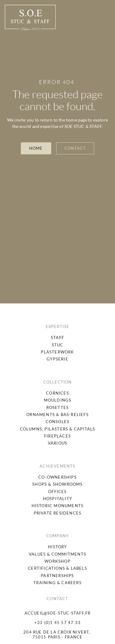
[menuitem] (57, 338)
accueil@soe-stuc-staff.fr (58, 613)
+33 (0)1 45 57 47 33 (57, 623)
